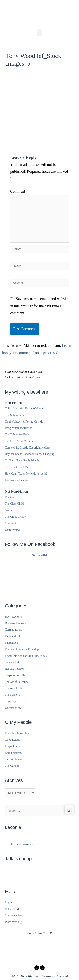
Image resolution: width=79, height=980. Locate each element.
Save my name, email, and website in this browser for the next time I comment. (39, 306)
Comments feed (14, 915)
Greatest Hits (12, 662)
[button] (39, 33)
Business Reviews (15, 623)
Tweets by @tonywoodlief (20, 844)
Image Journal (13, 746)
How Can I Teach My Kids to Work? (26, 474)
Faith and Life (13, 636)
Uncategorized (13, 708)
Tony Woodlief (39, 555)
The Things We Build (17, 435)
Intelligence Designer (17, 480)
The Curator (12, 766)
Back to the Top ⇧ (39, 933)
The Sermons (13, 695)
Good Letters (12, 740)
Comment (19, 191)
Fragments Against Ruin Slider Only (26, 656)
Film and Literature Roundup (22, 649)
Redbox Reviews (15, 669)
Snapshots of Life (15, 675)
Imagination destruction (19, 428)
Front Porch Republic (17, 733)
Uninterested (12, 530)
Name (8, 510)
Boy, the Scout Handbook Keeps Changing (30, 454)
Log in (9, 903)
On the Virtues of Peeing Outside (24, 422)
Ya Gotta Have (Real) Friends (22, 461)
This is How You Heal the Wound (24, 409)
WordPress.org (13, 922)
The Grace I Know (16, 517)
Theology (10, 701)
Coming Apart (13, 523)
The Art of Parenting (17, 682)
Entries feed (12, 909)
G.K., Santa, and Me (17, 467)
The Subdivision (14, 415)
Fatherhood (11, 643)
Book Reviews (13, 617)
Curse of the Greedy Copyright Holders (28, 448)
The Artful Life (14, 688)
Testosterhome (13, 759)
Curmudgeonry (14, 630)
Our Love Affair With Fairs (21, 441)
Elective (10, 497)
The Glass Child (14, 504)
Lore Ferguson (13, 753)
